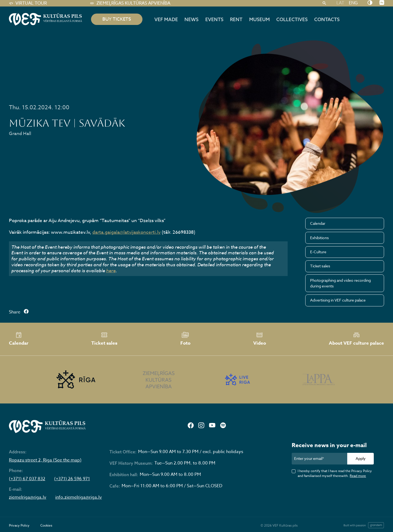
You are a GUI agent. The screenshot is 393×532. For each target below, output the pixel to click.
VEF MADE (166, 19)
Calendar (318, 223)
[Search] (324, 3)
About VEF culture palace (356, 339)
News (191, 19)
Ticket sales (320, 266)
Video (260, 339)
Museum (259, 19)
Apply (361, 458)
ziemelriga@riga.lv (28, 497)
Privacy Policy (19, 525)
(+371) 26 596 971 (72, 479)
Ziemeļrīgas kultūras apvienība (130, 3)
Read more (358, 476)
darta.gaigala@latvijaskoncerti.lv (126, 232)
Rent (236, 19)
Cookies (46, 525)
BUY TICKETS (117, 19)
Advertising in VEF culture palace (338, 300)
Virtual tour (28, 3)
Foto (185, 339)
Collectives (292, 19)
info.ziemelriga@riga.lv (79, 497)
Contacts (327, 19)
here (111, 270)
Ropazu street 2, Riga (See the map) (45, 460)
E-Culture (318, 252)
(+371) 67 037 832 (27, 479)
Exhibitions (319, 238)
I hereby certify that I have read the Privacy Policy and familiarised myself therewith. (335, 473)
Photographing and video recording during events (340, 283)
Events (214, 19)
